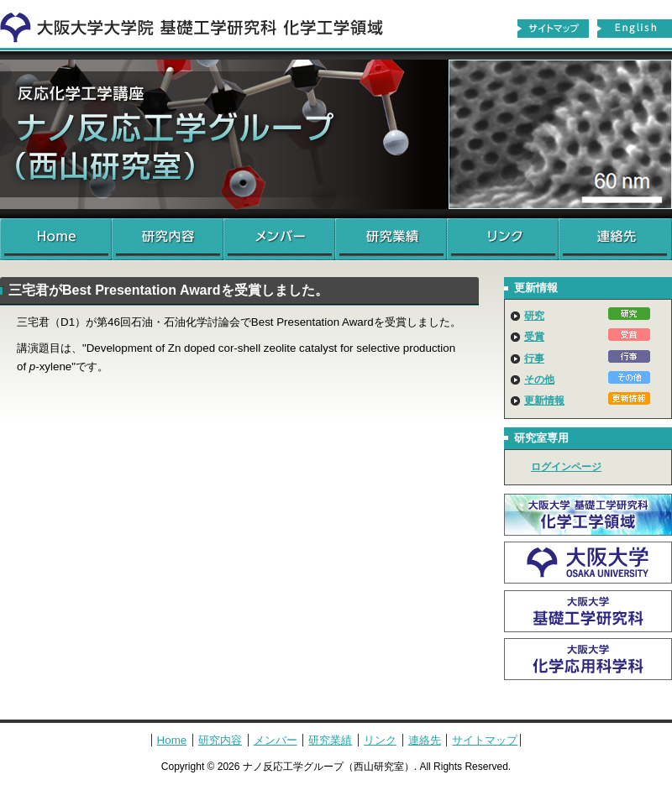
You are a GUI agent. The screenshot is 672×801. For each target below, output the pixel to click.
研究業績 (391, 239)
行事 (534, 359)
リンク (503, 239)
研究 (534, 316)
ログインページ (566, 467)
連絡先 (615, 239)
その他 (539, 380)
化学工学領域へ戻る (202, 24)
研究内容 (168, 239)
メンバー (279, 239)
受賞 (534, 337)
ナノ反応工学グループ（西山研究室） (336, 134)
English (635, 29)
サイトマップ (553, 29)
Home (56, 239)
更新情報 (544, 400)
